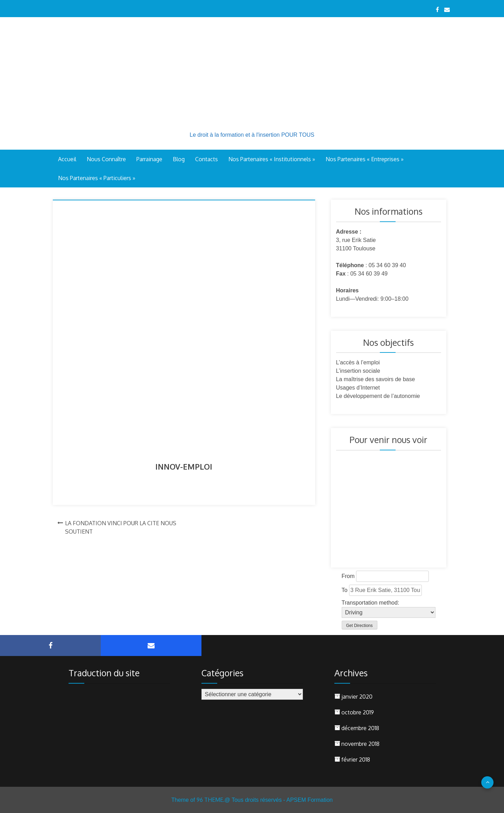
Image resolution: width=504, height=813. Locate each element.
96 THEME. (211, 800)
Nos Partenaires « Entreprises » (365, 159)
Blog (179, 159)
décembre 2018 (360, 728)
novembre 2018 (360, 744)
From (348, 576)
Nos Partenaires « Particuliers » (97, 178)
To (345, 590)
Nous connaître (106, 159)
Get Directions (360, 626)
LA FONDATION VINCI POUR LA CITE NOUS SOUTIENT (121, 527)
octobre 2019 (358, 712)
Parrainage (149, 159)
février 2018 (356, 759)
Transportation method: (371, 603)
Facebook (50, 646)
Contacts (207, 159)
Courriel (151, 646)
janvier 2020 (357, 697)
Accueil (67, 159)
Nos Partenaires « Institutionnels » (272, 159)
